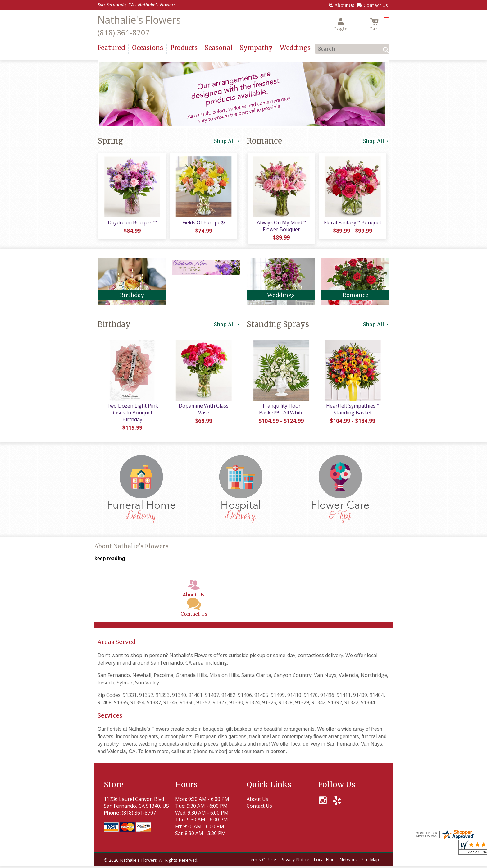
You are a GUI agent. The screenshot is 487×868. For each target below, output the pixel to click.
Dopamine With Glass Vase (203, 411)
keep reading (110, 561)
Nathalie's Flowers (139, 20)
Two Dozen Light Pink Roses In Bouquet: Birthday (132, 414)
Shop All (227, 141)
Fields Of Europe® (203, 223)
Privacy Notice (295, 862)
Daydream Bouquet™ (132, 223)
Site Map (370, 862)
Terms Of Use (262, 862)
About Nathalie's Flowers (132, 548)
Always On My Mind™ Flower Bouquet (281, 227)
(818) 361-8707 (124, 32)
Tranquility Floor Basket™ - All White (281, 411)
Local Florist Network (335, 862)
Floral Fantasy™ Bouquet (352, 223)
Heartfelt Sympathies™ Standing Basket (352, 411)
